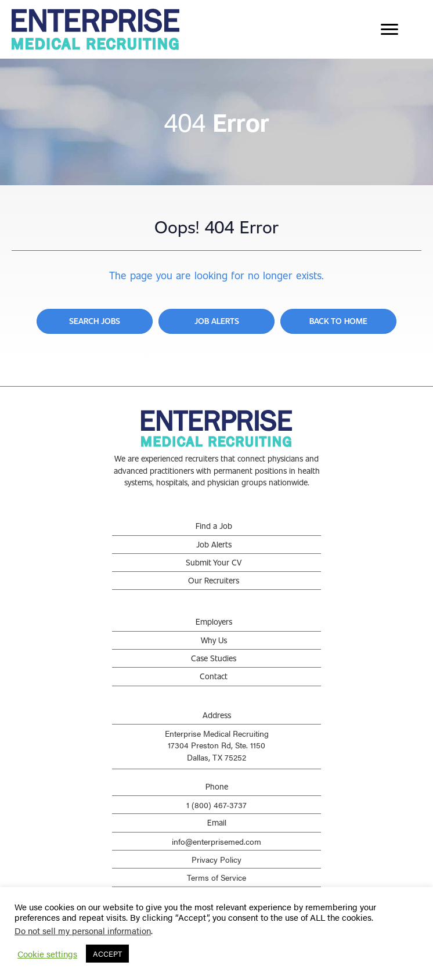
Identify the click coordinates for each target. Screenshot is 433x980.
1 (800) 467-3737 (217, 805)
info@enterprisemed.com (217, 841)
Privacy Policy (217, 859)
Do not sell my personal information (83, 930)
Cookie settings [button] (47, 954)
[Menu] (389, 30)
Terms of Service (217, 877)
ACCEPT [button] (107, 954)
